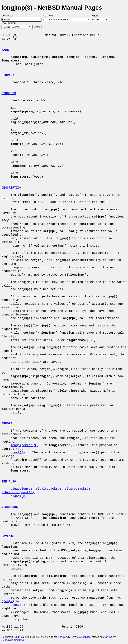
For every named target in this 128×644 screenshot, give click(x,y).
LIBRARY (8, 75)
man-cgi (108, 637)
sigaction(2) (21, 489)
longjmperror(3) (24, 445)
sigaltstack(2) (48, 489)
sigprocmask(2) (77, 489)
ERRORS (7, 424)
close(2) (18, 605)
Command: (9, 16)
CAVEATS (8, 536)
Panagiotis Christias (13, 640)
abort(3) (18, 453)
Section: (49, 16)
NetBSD (62, 637)
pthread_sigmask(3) (18, 493)
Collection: (10, 23)
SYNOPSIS (9, 93)
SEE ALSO (9, 482)
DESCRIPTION (11, 188)
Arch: (97, 16)
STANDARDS (10, 507)
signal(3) (19, 496)
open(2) (8, 601)
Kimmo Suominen (81, 637)
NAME (5, 50)
